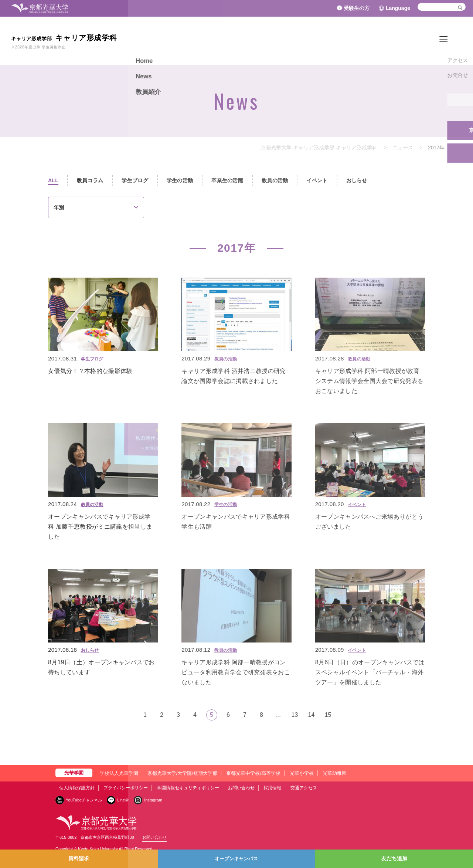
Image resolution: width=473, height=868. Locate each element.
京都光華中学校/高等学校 (253, 773)
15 (328, 715)
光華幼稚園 (335, 773)
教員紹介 (451, 40)
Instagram (153, 800)
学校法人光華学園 (119, 773)
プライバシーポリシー (126, 788)
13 (295, 715)
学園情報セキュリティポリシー (188, 788)
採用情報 (272, 788)
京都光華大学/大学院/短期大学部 (182, 773)
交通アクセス (304, 788)
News (425, 40)
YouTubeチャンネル (84, 800)
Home (403, 40)
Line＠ (123, 800)
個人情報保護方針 (77, 788)
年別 (59, 207)
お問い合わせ (241, 788)
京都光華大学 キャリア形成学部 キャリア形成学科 (319, 148)
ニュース (403, 148)
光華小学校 (302, 773)
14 (312, 715)
